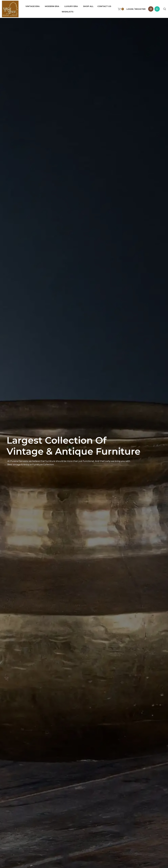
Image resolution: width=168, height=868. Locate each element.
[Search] (165, 9)
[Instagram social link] (151, 9)
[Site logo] (10, 9)
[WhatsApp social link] (157, 9)
